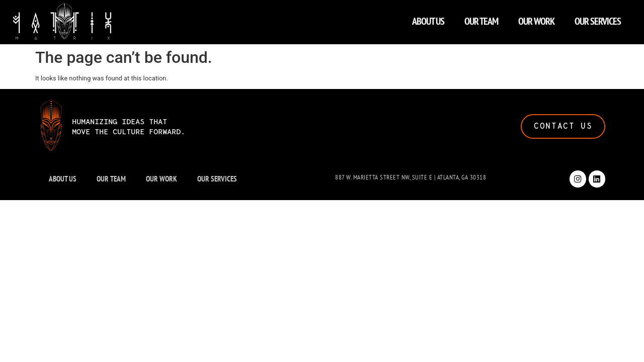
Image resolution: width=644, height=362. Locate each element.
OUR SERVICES (598, 19)
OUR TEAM (481, 19)
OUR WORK (536, 19)
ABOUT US (428, 19)
